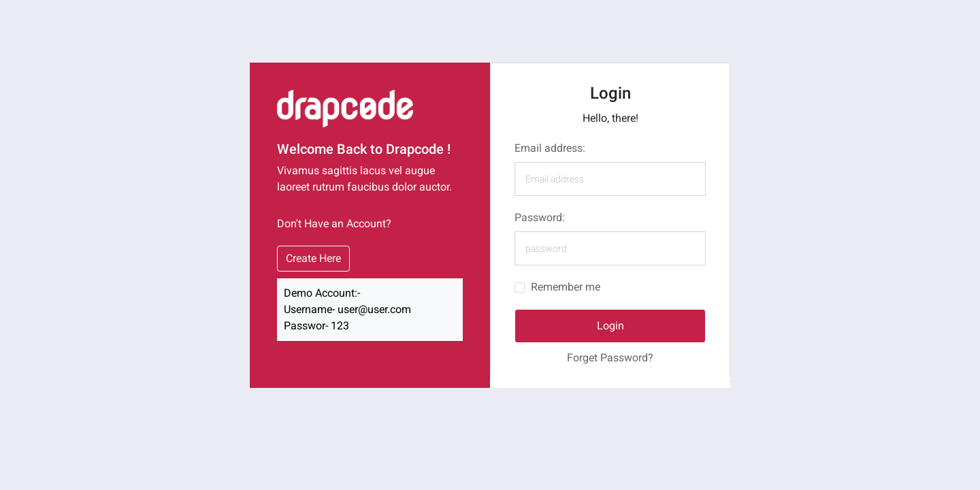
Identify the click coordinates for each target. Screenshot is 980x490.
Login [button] (610, 326)
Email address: (550, 148)
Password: (540, 217)
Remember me (566, 287)
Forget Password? (610, 358)
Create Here (313, 258)
